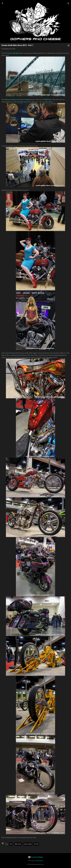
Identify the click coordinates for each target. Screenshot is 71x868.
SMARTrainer (48, 100)
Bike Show (18, 844)
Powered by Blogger (36, 857)
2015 (11, 844)
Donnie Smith (28, 844)
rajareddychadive (40, 861)
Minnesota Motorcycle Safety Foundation (18, 100)
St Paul (36, 844)
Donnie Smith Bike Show (15, 53)
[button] (68, 46)
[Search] (68, 4)
